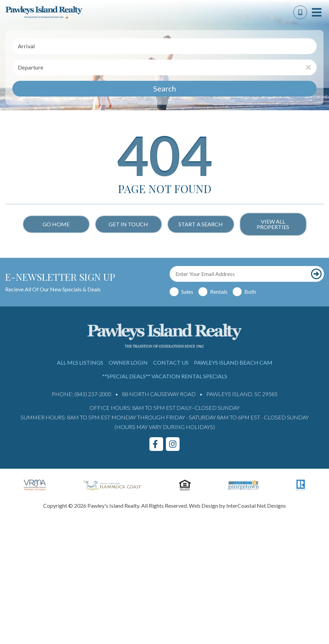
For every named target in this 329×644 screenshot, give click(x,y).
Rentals (219, 292)
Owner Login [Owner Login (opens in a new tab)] (128, 362)
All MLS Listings (80, 362)
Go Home (56, 224)
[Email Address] (239, 274)
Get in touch (128, 224)
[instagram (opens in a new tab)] (173, 444)
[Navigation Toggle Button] (317, 12)
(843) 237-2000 (93, 394)
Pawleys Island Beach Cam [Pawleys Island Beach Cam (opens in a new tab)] (233, 362)
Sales (187, 292)
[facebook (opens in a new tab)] (156, 444)
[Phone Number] (300, 12)
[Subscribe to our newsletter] (316, 274)
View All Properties (273, 224)
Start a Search (201, 224)
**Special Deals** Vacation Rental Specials (165, 376)
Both (250, 292)
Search (164, 89)
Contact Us (171, 362)
